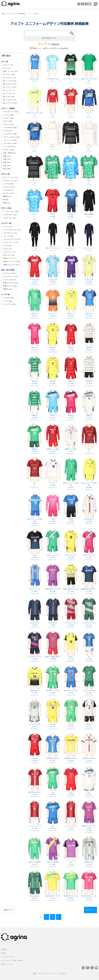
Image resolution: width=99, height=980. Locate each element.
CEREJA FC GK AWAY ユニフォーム (34, 304)
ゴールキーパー (10, 233)
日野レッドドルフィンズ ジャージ (53, 237)
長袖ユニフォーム (11, 265)
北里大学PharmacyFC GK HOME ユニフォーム (71, 748)
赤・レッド (9, 91)
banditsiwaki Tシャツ (34, 68)
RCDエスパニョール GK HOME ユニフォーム (71, 545)
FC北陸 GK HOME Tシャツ (71, 204)
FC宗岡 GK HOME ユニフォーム (53, 509)
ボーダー (9, 194)
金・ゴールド (9, 94)
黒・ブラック (10, 103)
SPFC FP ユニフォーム (89, 439)
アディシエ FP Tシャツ (89, 103)
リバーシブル (10, 280)
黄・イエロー (10, 100)
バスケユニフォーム (12, 240)
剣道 (7, 156)
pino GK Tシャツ (53, 170)
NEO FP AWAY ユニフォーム (89, 782)
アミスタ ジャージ (34, 237)
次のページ (90, 910)
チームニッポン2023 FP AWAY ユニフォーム (34, 714)
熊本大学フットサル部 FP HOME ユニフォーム (71, 681)
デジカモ (8, 190)
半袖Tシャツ (9, 259)
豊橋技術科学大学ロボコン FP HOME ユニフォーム (89, 579)
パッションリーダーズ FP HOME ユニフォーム (34, 816)
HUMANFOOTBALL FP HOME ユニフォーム (89, 852)
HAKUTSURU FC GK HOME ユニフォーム (89, 509)
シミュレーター (11, 212)
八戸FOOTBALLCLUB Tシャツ (53, 68)
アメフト (9, 115)
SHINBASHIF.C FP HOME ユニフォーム (34, 681)
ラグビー (9, 150)
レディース (9, 305)
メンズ (8, 301)
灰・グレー (9, 75)
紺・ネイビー (10, 84)
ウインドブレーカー (12, 230)
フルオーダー (10, 218)
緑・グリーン (10, 88)
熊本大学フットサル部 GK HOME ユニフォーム (53, 681)
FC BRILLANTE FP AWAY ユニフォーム (71, 270)
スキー (8, 122)
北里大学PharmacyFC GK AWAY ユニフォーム (53, 748)
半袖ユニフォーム (12, 262)
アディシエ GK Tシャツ (53, 103)
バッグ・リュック (11, 243)
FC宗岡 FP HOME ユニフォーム (71, 509)
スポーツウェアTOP (9, 14)
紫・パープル (10, 81)
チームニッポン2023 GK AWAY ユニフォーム (89, 681)
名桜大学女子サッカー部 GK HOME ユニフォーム (71, 886)
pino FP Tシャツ (71, 170)
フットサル (9, 147)
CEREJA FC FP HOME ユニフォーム (34, 338)
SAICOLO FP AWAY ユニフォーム (89, 714)
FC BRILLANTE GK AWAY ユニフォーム (34, 270)
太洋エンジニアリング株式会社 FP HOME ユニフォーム (34, 510)
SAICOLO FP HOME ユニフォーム (34, 748)
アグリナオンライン (7, 957)
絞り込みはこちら (49, 38)
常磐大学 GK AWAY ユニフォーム (53, 338)
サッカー (9, 118)
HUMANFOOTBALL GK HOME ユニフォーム (34, 886)
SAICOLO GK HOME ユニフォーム (71, 714)
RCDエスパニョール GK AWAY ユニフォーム (53, 545)
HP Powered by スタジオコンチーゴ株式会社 (51, 974)
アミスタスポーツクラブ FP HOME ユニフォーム (34, 647)
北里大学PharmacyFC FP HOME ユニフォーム (34, 782)
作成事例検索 (21, 14)
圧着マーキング (11, 283)
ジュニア (9, 298)
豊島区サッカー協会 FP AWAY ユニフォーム (71, 439)
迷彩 (7, 203)
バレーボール (10, 144)
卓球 (7, 160)
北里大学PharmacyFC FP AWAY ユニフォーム (89, 748)
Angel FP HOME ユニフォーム (34, 545)
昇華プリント (10, 286)
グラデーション (11, 181)
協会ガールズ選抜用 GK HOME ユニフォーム (34, 852)
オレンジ (8, 65)
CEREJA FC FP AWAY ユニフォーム (89, 304)
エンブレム (9, 274)
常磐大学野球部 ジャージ (89, 203)
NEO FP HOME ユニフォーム (53, 816)
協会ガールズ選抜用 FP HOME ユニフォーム (53, 852)
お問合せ (4, 953)
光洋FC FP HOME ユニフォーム (71, 647)
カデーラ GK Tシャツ (71, 137)
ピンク (7, 69)
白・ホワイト (10, 78)
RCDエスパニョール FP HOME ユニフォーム (34, 579)
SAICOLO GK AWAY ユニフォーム (53, 714)
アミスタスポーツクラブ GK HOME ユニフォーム (71, 613)
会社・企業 (9, 153)
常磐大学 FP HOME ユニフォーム (34, 371)
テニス (8, 131)
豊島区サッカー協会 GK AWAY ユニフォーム (53, 439)
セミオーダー (10, 215)
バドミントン (10, 141)
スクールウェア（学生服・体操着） (12, 961)
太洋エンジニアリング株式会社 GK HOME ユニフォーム (89, 474)
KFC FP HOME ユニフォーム (71, 852)
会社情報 (4, 950)
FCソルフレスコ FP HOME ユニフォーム (53, 304)
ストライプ (9, 187)
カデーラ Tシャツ (53, 135)
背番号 (8, 289)
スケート (9, 125)
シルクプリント (11, 277)
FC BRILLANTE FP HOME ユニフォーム (89, 270)
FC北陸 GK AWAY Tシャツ (53, 204)
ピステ (7, 249)
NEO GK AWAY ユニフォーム (53, 782)
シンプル (9, 184)
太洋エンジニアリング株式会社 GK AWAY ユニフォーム (71, 474)
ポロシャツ (9, 255)
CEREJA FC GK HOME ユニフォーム (71, 304)
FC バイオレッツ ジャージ (71, 237)
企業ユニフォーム (7, 964)
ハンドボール (10, 134)
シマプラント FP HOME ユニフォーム (53, 473)
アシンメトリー (11, 178)
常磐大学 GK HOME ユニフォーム (71, 338)
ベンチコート (9, 252)
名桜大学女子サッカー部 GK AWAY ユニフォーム (53, 886)
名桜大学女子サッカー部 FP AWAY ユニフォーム (89, 886)
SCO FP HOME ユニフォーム (89, 647)
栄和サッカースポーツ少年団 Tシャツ (89, 69)
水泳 (7, 166)
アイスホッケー (11, 112)
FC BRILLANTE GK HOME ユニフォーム (53, 270)
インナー (8, 227)
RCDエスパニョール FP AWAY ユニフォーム (89, 545)
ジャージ (8, 236)
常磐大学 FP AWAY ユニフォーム (89, 338)
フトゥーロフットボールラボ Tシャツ (71, 69)
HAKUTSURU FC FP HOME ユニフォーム (34, 613)
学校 (7, 163)
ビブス (7, 246)
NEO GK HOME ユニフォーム (71, 782)
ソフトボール (10, 128)
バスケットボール (12, 137)
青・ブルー (9, 97)
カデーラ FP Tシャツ (89, 137)
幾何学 (7, 197)
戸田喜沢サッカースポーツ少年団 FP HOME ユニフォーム (89, 817)
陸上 (7, 169)
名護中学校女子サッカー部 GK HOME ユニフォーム (53, 579)
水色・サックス (11, 72)
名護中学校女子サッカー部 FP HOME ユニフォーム (71, 579)
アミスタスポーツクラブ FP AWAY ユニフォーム (89, 613)
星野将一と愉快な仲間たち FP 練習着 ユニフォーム (53, 647)
